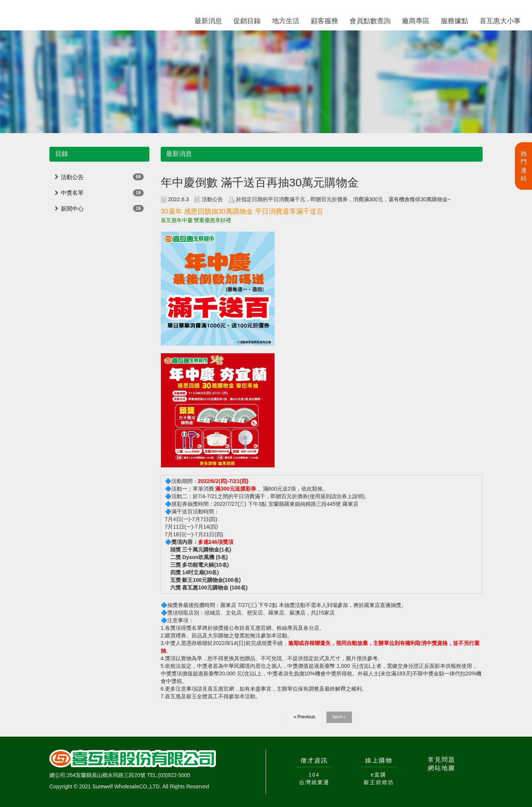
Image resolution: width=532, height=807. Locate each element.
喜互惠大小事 (500, 21)
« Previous (305, 717)
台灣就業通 (314, 782)
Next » (339, 717)
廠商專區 (416, 21)
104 (314, 775)
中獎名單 (72, 193)
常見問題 (442, 760)
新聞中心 (72, 209)
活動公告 (72, 177)
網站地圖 (442, 768)
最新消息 (208, 21)
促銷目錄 (247, 21)
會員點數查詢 (370, 21)
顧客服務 (325, 21)
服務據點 (454, 21)
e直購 (379, 775)
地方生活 (286, 21)
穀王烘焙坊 (379, 782)
